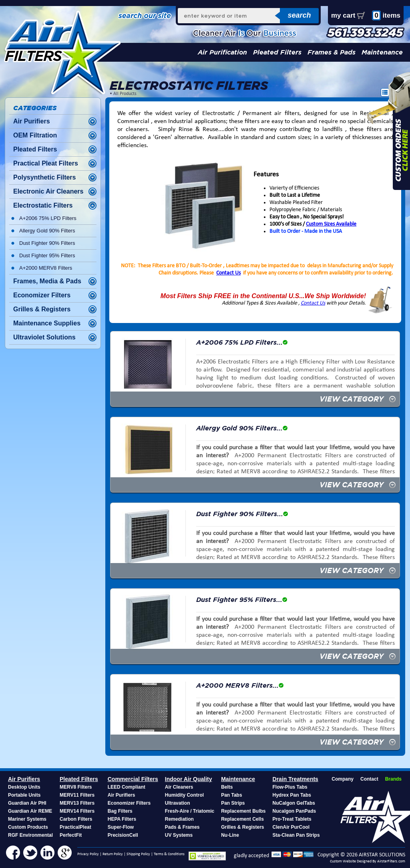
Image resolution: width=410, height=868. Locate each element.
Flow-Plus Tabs (290, 787)
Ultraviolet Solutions (44, 337)
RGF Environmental (30, 835)
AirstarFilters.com (391, 861)
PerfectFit (71, 835)
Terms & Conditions (169, 854)
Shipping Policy (138, 854)
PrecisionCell (123, 835)
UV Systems (179, 835)
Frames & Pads (332, 52)
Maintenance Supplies (47, 323)
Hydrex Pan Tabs (292, 795)
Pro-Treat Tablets (292, 819)
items (386, 15)
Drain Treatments (295, 779)
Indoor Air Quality (189, 779)
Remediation (179, 819)
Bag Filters (120, 811)
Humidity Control (184, 795)
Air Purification (222, 52)
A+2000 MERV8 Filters (46, 268)
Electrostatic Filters (43, 205)
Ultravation (178, 803)
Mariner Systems (27, 819)
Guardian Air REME (30, 811)
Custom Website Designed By (354, 861)
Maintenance (382, 52)
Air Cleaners (179, 787)
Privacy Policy (88, 854)
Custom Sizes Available (331, 224)
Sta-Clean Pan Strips (296, 835)
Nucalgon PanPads (294, 811)
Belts (227, 787)
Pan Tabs (231, 795)
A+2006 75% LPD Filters (48, 218)
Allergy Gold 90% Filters (47, 231)
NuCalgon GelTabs (294, 803)
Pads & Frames (182, 827)
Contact (369, 779)
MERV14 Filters (77, 811)
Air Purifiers (32, 121)
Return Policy (113, 854)
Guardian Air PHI (27, 803)
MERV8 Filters (76, 787)
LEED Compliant (127, 787)
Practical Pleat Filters (46, 163)
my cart (343, 15)
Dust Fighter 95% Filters (47, 255)
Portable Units (24, 795)
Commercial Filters (133, 779)
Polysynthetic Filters (45, 177)
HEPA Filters (122, 819)
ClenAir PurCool (291, 827)
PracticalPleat (75, 827)
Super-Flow (121, 827)
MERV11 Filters (77, 795)
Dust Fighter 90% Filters (47, 243)
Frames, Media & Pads (47, 281)
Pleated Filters (277, 52)
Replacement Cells (242, 819)
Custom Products (28, 827)
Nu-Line (230, 835)
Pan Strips (233, 803)
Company (343, 779)
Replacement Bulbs (243, 811)
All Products (125, 94)
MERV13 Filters (77, 803)
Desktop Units (24, 787)
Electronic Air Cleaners (48, 191)
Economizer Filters (42, 295)
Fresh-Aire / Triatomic (190, 811)
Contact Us (228, 273)
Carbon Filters (76, 819)
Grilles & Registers (42, 309)
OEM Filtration (35, 135)
